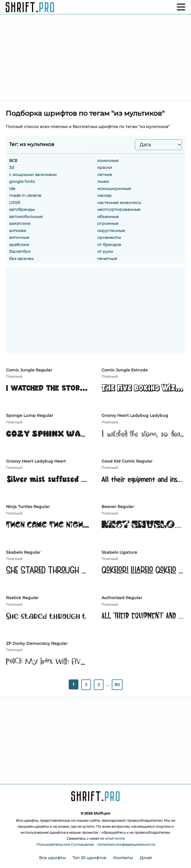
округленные (111, 231)
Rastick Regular (22, 598)
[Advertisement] (95, 58)
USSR (15, 203)
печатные (107, 259)
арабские (19, 245)
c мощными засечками (33, 175)
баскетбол (20, 251)
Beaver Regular (118, 507)
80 (117, 685)
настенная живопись (119, 203)
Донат (146, 858)
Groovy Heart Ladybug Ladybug (135, 415)
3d (12, 167)
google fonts (22, 181)
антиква (18, 231)
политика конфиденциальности (126, 844)
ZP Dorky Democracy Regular (37, 643)
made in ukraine (25, 195)
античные (19, 237)
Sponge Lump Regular (30, 415)
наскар (104, 195)
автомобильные (26, 217)
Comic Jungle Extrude (125, 370)
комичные (108, 161)
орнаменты (109, 237)
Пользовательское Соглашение (65, 844)
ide (12, 189)
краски (105, 167)
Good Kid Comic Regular (127, 461)
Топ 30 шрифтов (89, 858)
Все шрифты (52, 858)
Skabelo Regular (23, 552)
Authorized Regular (122, 598)
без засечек (21, 259)
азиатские (20, 223)
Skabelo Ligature (119, 552)
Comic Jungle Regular (29, 370)
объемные (108, 217)
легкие (105, 175)
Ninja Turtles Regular (28, 507)
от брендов (109, 245)
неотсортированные (119, 209)
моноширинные (114, 189)
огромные (108, 223)
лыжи (103, 181)
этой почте (115, 838)
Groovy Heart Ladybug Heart (36, 461)
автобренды (22, 209)
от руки (105, 251)
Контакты (123, 858)
